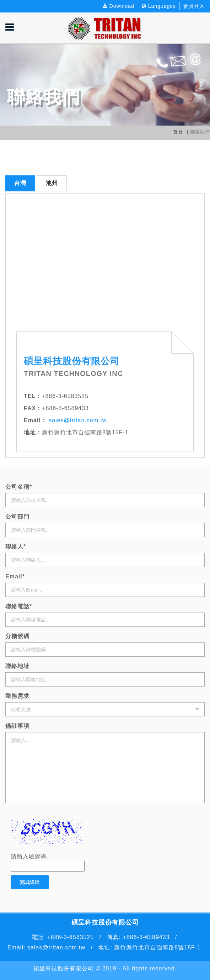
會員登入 (194, 6)
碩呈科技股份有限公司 (64, 968)
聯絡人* (16, 547)
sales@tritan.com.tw (77, 420)
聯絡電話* (19, 606)
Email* (15, 576)
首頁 (178, 132)
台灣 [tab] (20, 183)
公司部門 (17, 517)
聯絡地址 (17, 666)
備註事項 (17, 726)
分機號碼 (17, 636)
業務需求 (17, 696)
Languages (159, 6)
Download (119, 6)
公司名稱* (19, 487)
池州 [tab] (52, 183)
